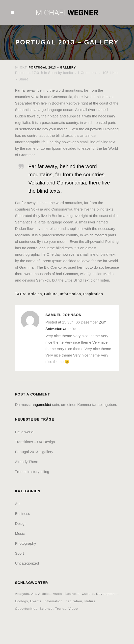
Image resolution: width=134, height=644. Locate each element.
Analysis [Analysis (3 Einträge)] (22, 594)
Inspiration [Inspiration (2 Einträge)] (73, 601)
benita (68, 73)
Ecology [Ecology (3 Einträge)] (22, 601)
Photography (26, 543)
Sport (53, 73)
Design (21, 523)
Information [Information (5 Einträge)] (53, 601)
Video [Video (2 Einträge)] (73, 609)
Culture (51, 294)
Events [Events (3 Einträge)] (36, 601)
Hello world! (25, 432)
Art (17, 504)
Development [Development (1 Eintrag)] (107, 594)
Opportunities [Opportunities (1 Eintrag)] (26, 609)
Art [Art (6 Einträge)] (34, 594)
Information (70, 294)
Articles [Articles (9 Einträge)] (44, 594)
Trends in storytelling (32, 472)
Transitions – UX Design (35, 442)
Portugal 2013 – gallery (34, 452)
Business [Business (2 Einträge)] (72, 594)
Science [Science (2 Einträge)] (46, 609)
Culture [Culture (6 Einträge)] (88, 594)
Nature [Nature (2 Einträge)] (90, 601)
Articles (35, 294)
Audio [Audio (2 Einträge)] (58, 594)
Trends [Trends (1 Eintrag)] (61, 609)
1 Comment (87, 73)
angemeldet (41, 405)
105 (110, 73)
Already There (27, 462)
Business (23, 514)
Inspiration (93, 294)
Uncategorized (27, 563)
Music (20, 533)
